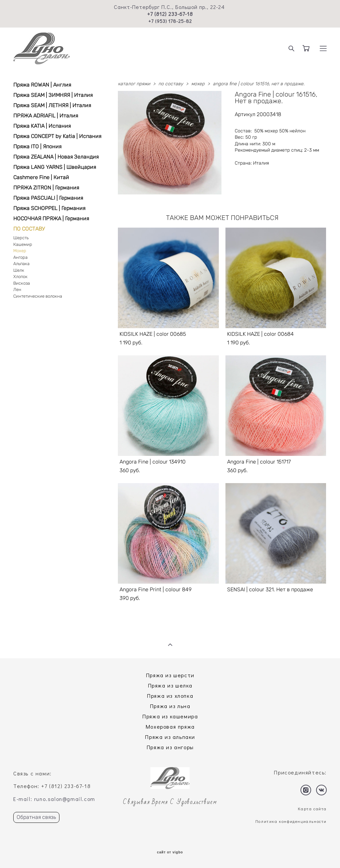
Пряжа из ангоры (170, 747)
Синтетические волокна (38, 296)
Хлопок (20, 277)
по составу (171, 84)
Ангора (20, 257)
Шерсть (21, 238)
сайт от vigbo (170, 852)
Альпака (21, 264)
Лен (17, 289)
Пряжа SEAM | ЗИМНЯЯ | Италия (53, 95)
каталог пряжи (134, 84)
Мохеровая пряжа (170, 726)
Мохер (20, 251)
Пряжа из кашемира (170, 716)
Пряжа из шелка (170, 685)
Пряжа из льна (170, 706)
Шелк (19, 270)
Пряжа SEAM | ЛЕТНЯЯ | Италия (52, 105)
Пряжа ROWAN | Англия (42, 85)
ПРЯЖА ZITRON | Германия (46, 188)
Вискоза (22, 283)
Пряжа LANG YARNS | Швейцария (55, 167)
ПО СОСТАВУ (29, 229)
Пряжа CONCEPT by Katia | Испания (57, 136)
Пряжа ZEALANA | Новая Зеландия (56, 157)
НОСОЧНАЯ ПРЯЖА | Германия (51, 218)
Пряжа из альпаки (170, 737)
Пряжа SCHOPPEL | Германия (49, 208)
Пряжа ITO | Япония (37, 146)
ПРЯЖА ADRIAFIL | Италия (46, 116)
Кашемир (23, 244)
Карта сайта (312, 809)
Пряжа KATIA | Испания (42, 126)
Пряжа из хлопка (170, 696)
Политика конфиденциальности (291, 821)
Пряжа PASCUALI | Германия (48, 198)
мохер (198, 84)
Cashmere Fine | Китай (41, 177)
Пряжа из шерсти (170, 675)
